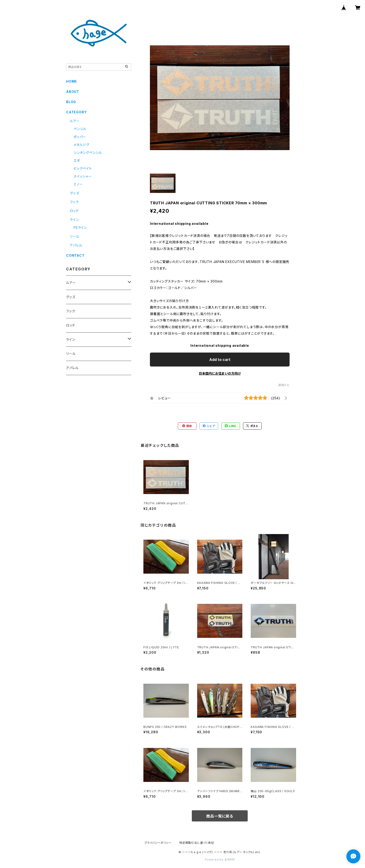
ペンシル (80, 129)
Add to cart (220, 360)
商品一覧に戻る (220, 816)
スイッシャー (83, 176)
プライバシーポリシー (158, 843)
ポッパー (80, 137)
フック (74, 202)
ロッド (74, 211)
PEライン (80, 227)
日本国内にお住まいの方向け (220, 373)
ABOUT (73, 92)
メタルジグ (81, 145)
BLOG (71, 102)
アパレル (76, 245)
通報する (284, 385)
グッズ (74, 193)
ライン (74, 220)
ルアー (75, 121)
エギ (77, 160)
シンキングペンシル (88, 153)
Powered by (220, 860)
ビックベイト (83, 168)
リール (74, 236)
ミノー (78, 184)
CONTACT (75, 255)
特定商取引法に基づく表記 (197, 843)
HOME (72, 81)
